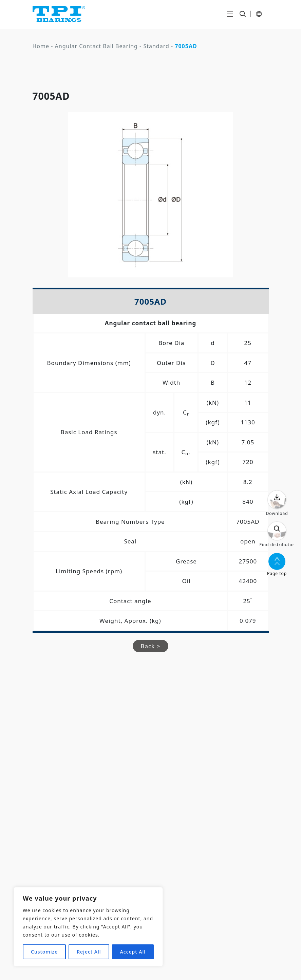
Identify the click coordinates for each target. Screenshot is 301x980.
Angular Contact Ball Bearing (96, 46)
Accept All (133, 952)
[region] (88, 927)
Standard (156, 46)
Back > (151, 646)
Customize (44, 952)
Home (41, 46)
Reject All (89, 952)
